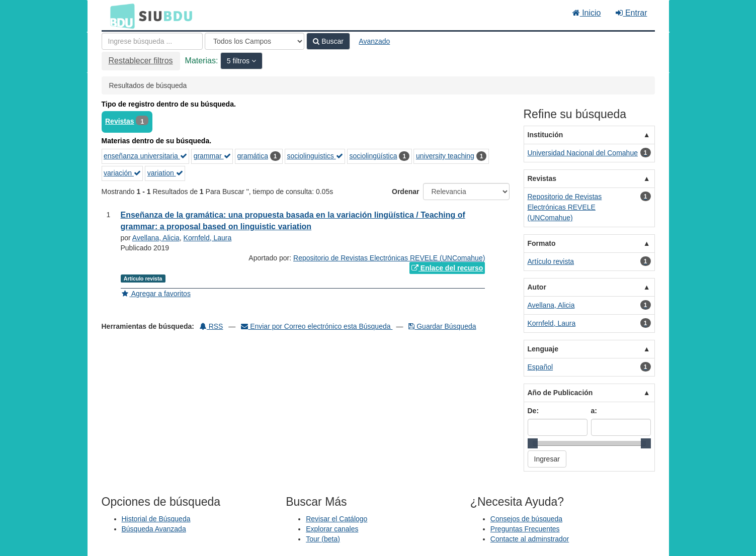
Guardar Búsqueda (442, 326)
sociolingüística (373, 156)
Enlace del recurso (447, 268)
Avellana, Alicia (156, 238)
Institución (545, 135)
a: (594, 411)
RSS (212, 326)
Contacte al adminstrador (530, 539)
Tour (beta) (323, 539)
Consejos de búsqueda (526, 519)
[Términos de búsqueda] (152, 41)
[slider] (533, 443)
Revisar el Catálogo (337, 519)
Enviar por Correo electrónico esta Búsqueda (317, 326)
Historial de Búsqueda (156, 519)
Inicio (587, 13)
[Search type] (255, 41)
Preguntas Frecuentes (525, 529)
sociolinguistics (315, 156)
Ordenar (405, 192)
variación (122, 173)
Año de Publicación (560, 393)
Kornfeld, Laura (208, 238)
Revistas (120, 121)
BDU (120, 16)
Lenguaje (543, 349)
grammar (212, 156)
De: (533, 411)
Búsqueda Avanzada (154, 529)
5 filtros (239, 61)
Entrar (631, 13)
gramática (252, 156)
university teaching (445, 156)
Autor (537, 287)
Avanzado (374, 41)
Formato (542, 243)
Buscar (328, 41)
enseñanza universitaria (145, 156)
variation (165, 173)
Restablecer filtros (141, 61)
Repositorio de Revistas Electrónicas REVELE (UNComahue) (389, 258)
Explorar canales (332, 529)
